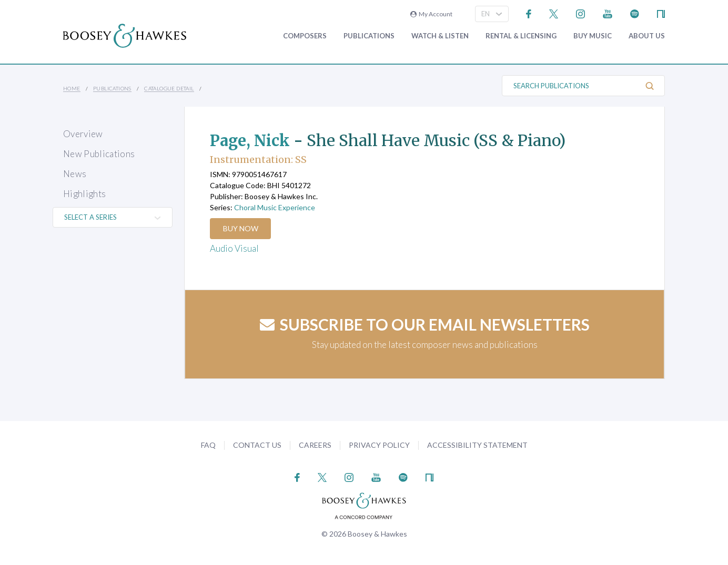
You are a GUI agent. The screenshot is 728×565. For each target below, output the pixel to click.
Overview (83, 134)
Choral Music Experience (275, 207)
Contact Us (257, 444)
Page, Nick (251, 140)
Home (72, 88)
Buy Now (241, 228)
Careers (315, 444)
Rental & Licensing (521, 36)
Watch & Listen (440, 36)
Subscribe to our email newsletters (425, 324)
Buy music (593, 36)
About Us (647, 36)
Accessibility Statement (477, 444)
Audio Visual (234, 248)
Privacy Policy (379, 444)
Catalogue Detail (169, 88)
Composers (305, 36)
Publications (369, 36)
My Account (431, 14)
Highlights (84, 194)
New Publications (99, 154)
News (75, 174)
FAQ (208, 444)
